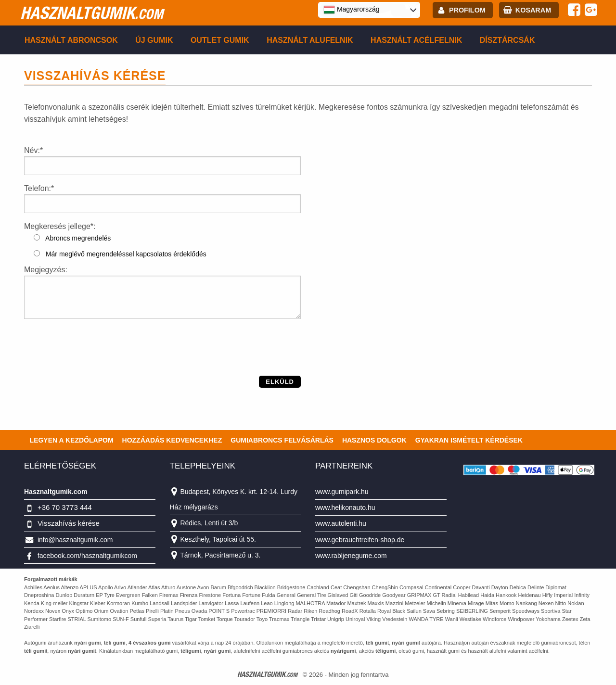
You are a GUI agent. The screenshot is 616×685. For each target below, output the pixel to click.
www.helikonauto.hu (345, 507)
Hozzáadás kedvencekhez (172, 440)
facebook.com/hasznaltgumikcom (87, 556)
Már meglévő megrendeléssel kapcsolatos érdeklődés (120, 254)
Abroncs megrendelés (72, 238)
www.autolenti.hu (341, 523)
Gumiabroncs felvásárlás (282, 440)
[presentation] (97, 357)
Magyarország (352, 10)
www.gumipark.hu (342, 492)
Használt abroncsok (71, 40)
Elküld (280, 382)
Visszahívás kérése (69, 523)
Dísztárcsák (507, 40)
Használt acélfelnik (416, 40)
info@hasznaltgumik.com (75, 540)
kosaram (533, 10)
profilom (467, 10)
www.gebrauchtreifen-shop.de (360, 540)
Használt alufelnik (310, 40)
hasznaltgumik (92, 13)
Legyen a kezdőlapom (72, 440)
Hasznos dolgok (374, 440)
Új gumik (154, 40)
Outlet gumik (220, 40)
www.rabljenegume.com (351, 556)
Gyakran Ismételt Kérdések (469, 440)
